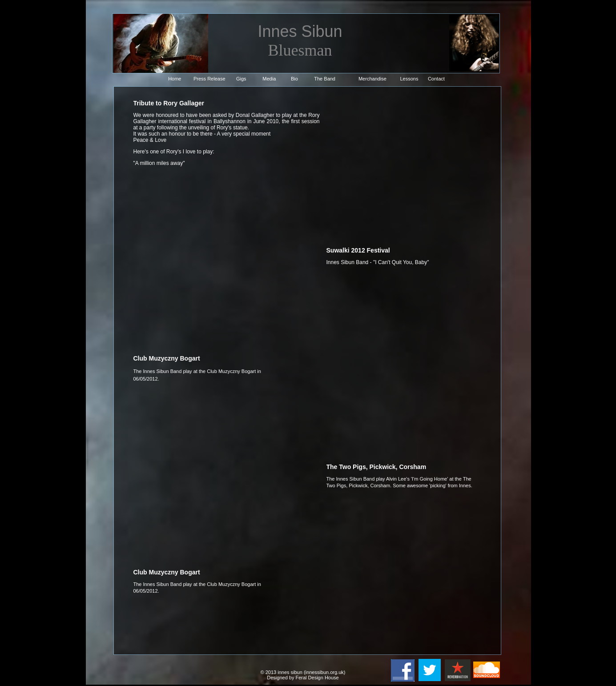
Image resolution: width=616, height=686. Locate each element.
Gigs (241, 79)
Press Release (209, 79)
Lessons (409, 79)
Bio (294, 79)
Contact (436, 79)
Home (175, 79)
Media (269, 79)
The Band (325, 79)
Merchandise (372, 79)
